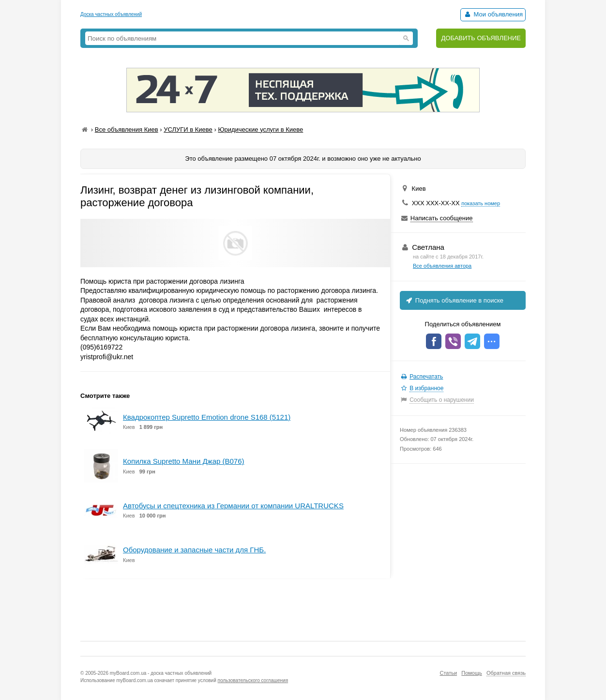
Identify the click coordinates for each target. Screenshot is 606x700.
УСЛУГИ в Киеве (188, 129)
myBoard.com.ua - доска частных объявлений (161, 673)
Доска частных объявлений (111, 14)
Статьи (448, 673)
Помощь (472, 673)
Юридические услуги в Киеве (260, 129)
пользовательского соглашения (253, 680)
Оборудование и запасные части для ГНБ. (194, 550)
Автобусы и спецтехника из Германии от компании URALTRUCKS (233, 506)
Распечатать (426, 377)
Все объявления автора (442, 266)
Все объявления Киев (127, 129)
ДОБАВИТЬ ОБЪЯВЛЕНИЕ (481, 38)
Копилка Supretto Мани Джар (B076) (184, 461)
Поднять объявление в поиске (454, 300)
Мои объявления (493, 14)
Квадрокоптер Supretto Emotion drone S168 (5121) (207, 417)
